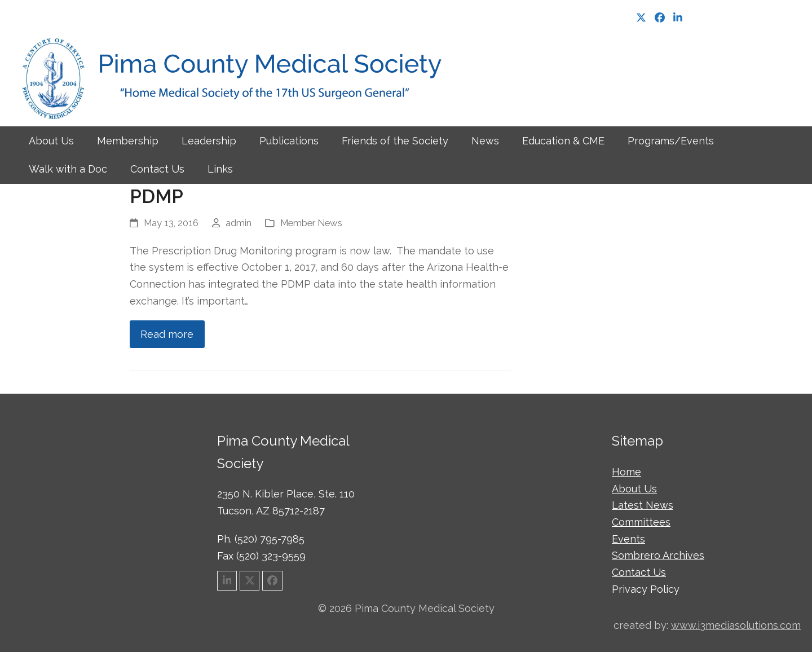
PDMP (156, 197)
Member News (311, 223)
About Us (634, 489)
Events (628, 539)
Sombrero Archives (658, 555)
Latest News (643, 505)
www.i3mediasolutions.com (736, 625)
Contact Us (639, 572)
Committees (641, 522)
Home (626, 472)
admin (239, 223)
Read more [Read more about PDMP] (167, 334)
